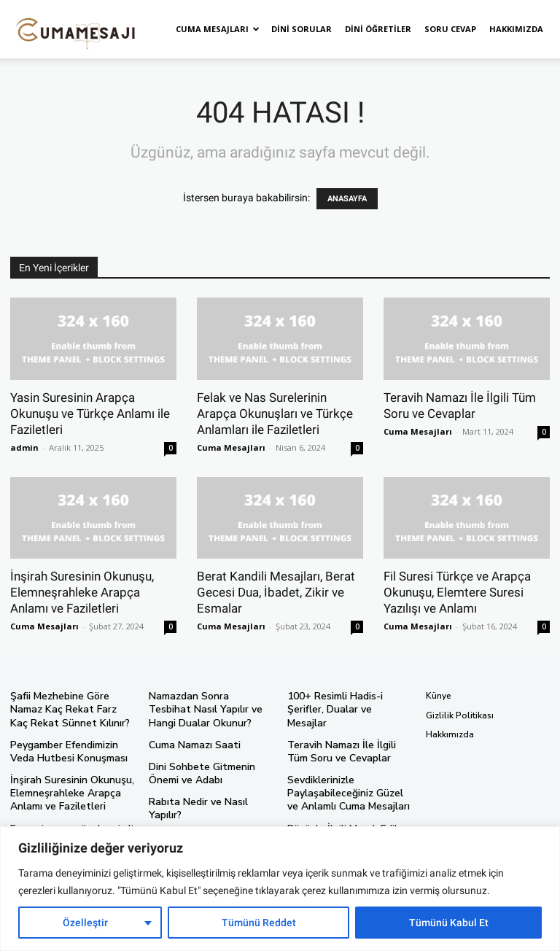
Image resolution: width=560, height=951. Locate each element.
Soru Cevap (450, 29)
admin (24, 447)
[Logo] (76, 29)
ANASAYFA (347, 199)
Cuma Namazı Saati (189, 741)
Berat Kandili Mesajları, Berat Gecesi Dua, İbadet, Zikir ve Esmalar (276, 592)
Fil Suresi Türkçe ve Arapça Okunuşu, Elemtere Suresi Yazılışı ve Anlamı (457, 592)
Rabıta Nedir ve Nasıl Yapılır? (208, 796)
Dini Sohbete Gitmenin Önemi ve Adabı (210, 769)
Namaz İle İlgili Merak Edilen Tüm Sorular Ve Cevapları (207, 823)
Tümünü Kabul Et (449, 923)
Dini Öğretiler (378, 29)
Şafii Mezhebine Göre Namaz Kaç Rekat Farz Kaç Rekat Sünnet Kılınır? (70, 708)
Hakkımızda (516, 29)
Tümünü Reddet (259, 923)
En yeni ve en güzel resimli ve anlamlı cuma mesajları (70, 824)
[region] (280, 889)
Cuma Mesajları (218, 29)
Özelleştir (85, 923)
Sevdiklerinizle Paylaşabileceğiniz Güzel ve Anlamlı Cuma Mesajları (345, 774)
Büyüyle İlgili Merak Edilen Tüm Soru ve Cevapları (342, 812)
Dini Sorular (302, 29)
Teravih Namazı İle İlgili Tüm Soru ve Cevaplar (346, 735)
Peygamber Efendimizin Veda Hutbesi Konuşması (71, 747)
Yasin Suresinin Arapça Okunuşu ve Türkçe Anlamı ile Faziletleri (90, 414)
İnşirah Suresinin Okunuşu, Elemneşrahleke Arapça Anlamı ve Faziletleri (82, 592)
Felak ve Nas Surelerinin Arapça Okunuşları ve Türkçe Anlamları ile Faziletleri (275, 414)
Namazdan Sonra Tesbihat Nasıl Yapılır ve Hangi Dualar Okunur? (207, 708)
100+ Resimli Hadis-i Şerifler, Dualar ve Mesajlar (347, 702)
